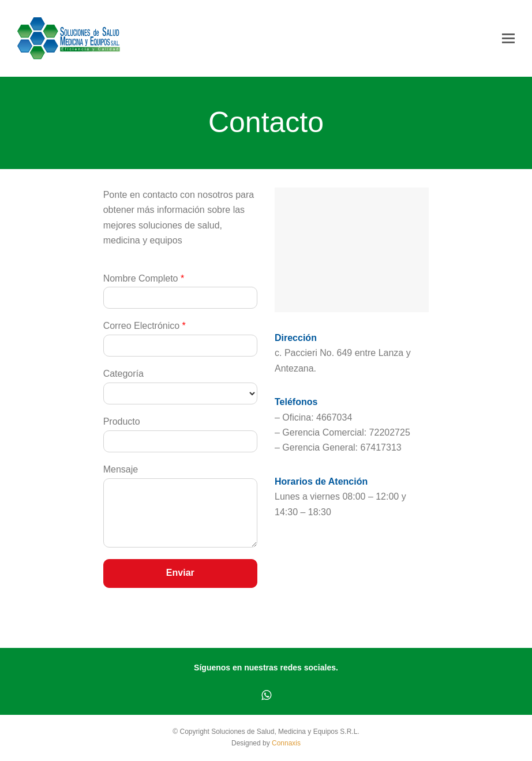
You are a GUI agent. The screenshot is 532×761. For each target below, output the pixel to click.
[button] (508, 39)
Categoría (123, 374)
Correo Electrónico (145, 326)
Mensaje (121, 469)
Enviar (180, 573)
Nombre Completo (144, 278)
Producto (122, 421)
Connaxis (286, 743)
